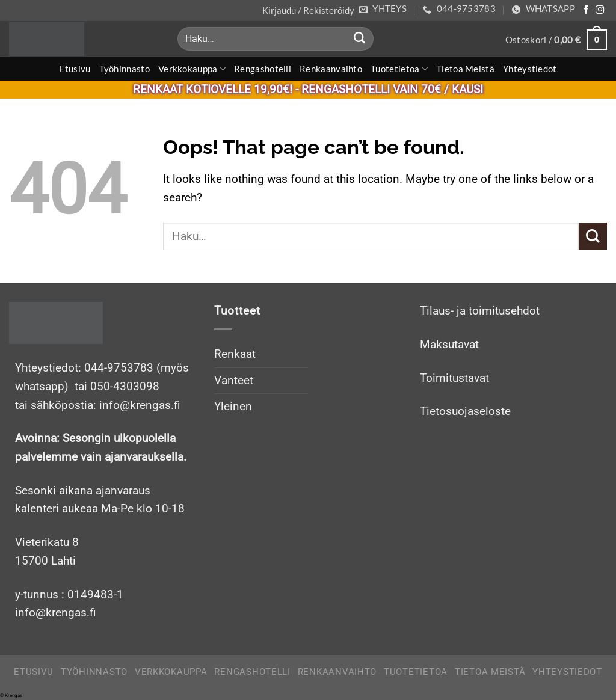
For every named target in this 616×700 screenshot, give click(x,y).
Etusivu (75, 69)
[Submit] (359, 39)
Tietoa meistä (465, 69)
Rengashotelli (263, 69)
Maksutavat (449, 344)
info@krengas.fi (56, 612)
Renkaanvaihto (331, 69)
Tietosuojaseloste (465, 411)
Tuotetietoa (399, 69)
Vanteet (234, 380)
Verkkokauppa (192, 69)
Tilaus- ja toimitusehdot (480, 311)
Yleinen (233, 406)
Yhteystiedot (530, 69)
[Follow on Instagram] (600, 10)
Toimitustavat (454, 378)
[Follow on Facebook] (586, 10)
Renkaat (235, 354)
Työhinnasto (125, 69)
